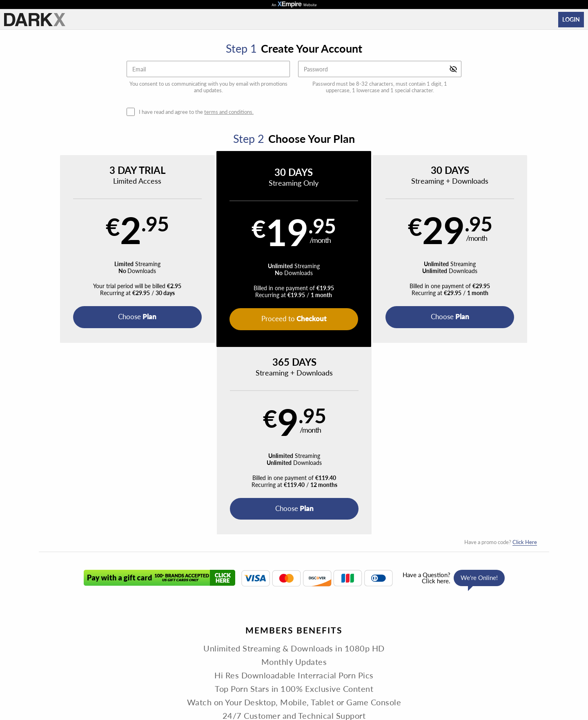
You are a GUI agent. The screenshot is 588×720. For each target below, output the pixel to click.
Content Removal (456, 668)
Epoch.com (150, 668)
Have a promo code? (501, 355)
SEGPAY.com (351, 668)
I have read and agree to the (196, 112)
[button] (103, 249)
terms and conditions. (229, 112)
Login (571, 19)
